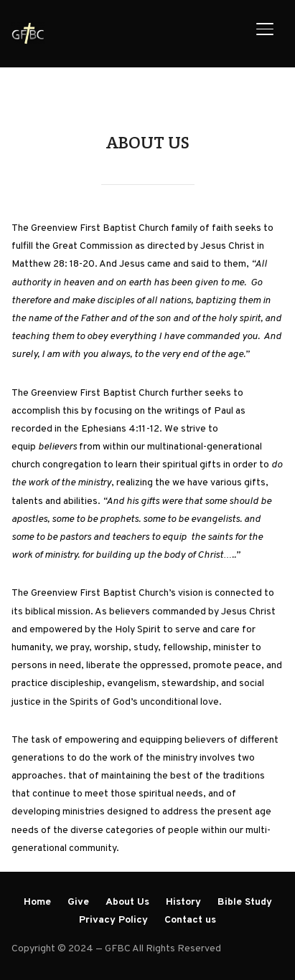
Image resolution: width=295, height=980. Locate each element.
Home (37, 902)
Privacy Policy (113, 920)
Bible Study (245, 902)
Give (78, 902)
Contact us (190, 920)
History (183, 902)
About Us (127, 902)
